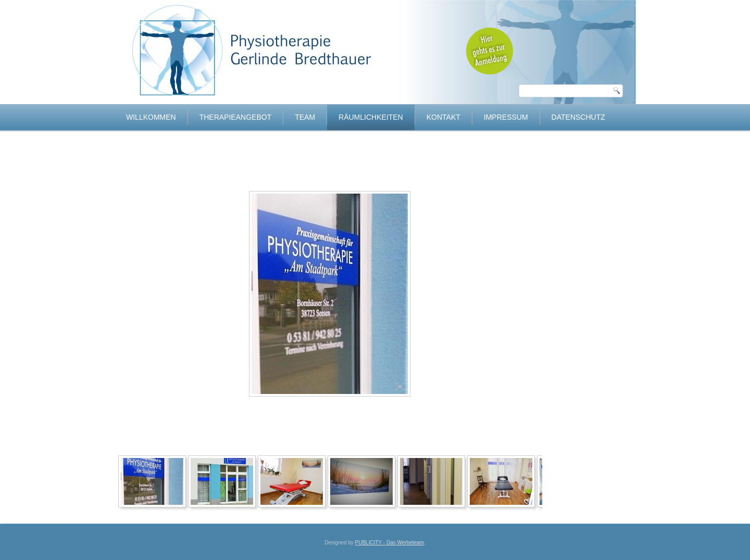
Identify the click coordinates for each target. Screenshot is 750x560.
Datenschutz (578, 117)
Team (305, 117)
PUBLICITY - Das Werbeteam (390, 543)
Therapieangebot (235, 117)
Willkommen (151, 117)
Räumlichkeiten (371, 117)
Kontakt (443, 117)
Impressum (506, 117)
